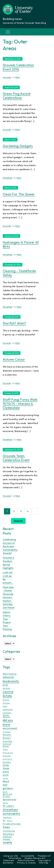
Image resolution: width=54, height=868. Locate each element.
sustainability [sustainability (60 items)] (12, 814)
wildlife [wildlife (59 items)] (7, 843)
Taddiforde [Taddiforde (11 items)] (7, 817)
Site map (44, 863)
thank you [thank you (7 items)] (10, 821)
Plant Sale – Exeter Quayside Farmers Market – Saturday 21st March (9, 597)
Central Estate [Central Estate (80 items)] (8, 694)
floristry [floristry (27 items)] (7, 735)
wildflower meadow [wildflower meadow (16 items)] (7, 838)
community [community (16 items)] (8, 709)
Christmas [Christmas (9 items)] (6, 703)
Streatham (8, 178)
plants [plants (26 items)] (6, 772)
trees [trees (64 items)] (6, 827)
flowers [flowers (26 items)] (7, 738)
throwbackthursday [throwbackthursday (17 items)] (12, 824)
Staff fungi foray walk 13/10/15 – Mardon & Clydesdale (20, 404)
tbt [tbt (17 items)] (4, 820)
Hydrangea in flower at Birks (21, 244)
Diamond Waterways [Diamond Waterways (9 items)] (7, 716)
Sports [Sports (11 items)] (5, 792)
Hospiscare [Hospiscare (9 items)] (7, 756)
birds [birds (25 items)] (5, 685)
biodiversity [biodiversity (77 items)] (11, 681)
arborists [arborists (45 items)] (8, 677)
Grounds (7, 77)
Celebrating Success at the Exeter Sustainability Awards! (10, 546)
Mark (18, 77)
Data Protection (26, 860)
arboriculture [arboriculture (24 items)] (10, 674)
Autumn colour (14, 359)
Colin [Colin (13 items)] (5, 706)
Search (18, 521)
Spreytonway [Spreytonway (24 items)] (10, 799)
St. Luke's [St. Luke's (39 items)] (8, 806)
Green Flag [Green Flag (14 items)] (7, 741)
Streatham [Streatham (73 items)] (10, 810)
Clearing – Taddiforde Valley (19, 273)
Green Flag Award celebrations (17, 96)
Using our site (11, 856)
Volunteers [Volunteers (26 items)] (8, 834)
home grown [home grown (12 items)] (8, 753)
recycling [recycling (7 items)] (5, 778)
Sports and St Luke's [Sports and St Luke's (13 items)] (7, 795)
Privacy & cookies (26, 863)
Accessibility (28, 856)
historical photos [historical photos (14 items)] (7, 745)
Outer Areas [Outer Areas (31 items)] (6, 767)
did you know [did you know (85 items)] (8, 722)
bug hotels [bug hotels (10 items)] (7, 688)
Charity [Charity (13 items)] (6, 700)
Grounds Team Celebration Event (16, 458)
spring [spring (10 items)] (5, 803)
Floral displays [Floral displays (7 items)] (7, 732)
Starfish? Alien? (14, 323)
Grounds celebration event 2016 (18, 67)
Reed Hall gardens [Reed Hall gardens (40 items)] (8, 785)
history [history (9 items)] (5, 749)
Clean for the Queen (19, 194)
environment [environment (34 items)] (10, 728)
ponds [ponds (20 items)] (6, 775)
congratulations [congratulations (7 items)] (7, 713)
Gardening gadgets (18, 146)
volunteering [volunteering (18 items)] (9, 831)
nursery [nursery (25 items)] (7, 762)
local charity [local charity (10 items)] (7, 759)
